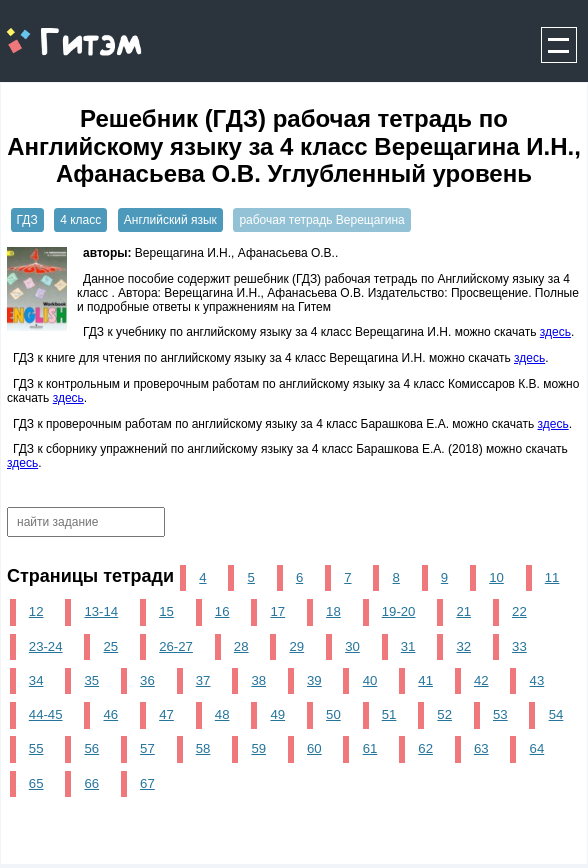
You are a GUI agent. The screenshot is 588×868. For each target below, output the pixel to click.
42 (481, 680)
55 (36, 748)
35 (91, 680)
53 (500, 714)
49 (277, 714)
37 (203, 680)
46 (111, 714)
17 (277, 611)
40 (370, 680)
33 (519, 646)
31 (408, 646)
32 (463, 646)
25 (111, 646)
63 (481, 748)
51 (389, 714)
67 (147, 783)
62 (425, 748)
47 (166, 714)
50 (333, 714)
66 (91, 783)
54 (556, 714)
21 (463, 611)
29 (297, 646)
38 (258, 680)
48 (222, 714)
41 (425, 680)
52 (444, 714)
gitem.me (53, 30)
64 (537, 748)
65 (36, 783)
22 (519, 611)
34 (36, 680)
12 (36, 611)
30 (352, 646)
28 (241, 646)
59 (258, 748)
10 (496, 577)
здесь (555, 332)
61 (370, 748)
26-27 (176, 646)
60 (314, 748)
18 (333, 611)
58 (203, 748)
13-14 (101, 611)
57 (147, 748)
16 (222, 611)
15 (166, 611)
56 (91, 748)
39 (314, 680)
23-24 (46, 646)
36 (147, 680)
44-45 (46, 714)
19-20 (399, 611)
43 (537, 680)
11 (552, 577)
